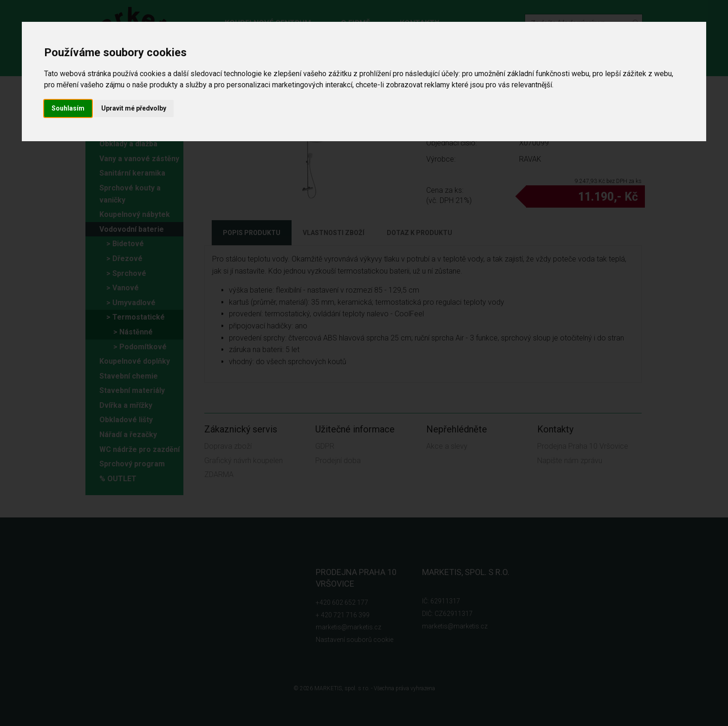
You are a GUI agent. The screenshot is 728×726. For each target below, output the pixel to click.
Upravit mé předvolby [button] (134, 108)
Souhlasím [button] (68, 108)
